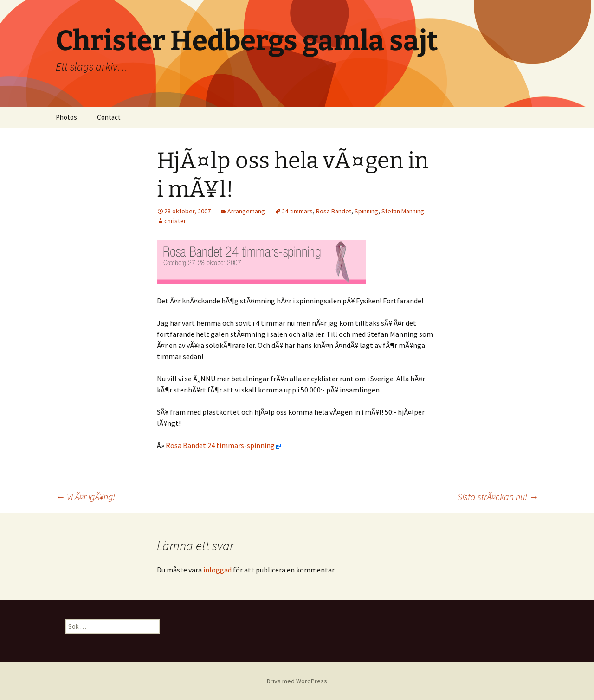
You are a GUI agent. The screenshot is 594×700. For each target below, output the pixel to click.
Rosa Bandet (334, 211)
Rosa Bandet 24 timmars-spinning (223, 445)
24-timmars (297, 211)
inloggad (217, 570)
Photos (66, 117)
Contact (109, 117)
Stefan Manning (403, 211)
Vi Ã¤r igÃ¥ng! (85, 497)
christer (175, 221)
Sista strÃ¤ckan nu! (498, 497)
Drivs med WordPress (297, 681)
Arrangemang (246, 211)
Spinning (366, 211)
